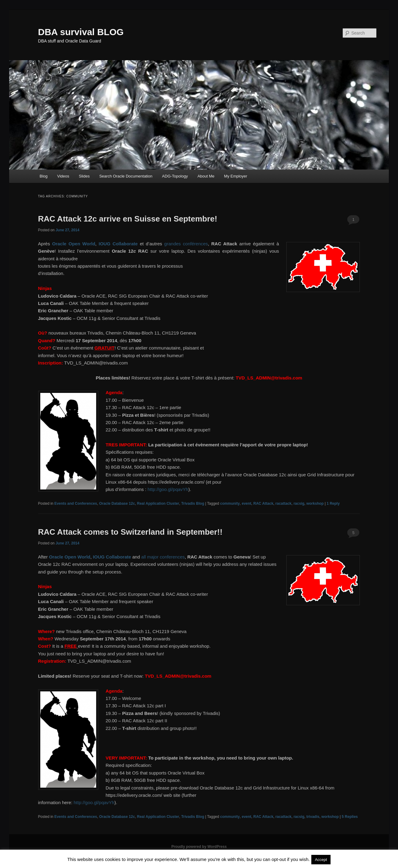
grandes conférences (186, 244)
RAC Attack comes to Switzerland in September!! (130, 532)
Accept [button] (321, 860)
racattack (283, 504)
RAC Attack (263, 504)
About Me (206, 176)
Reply (333, 504)
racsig (299, 504)
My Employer (236, 176)
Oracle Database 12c (117, 504)
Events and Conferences (76, 504)
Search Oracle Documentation (126, 176)
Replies (350, 817)
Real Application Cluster (158, 504)
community (230, 504)
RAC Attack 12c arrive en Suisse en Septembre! (128, 219)
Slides (84, 176)
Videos (63, 176)
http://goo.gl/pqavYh (168, 489)
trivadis (313, 817)
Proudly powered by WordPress (199, 847)
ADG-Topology (175, 176)
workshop (315, 504)
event (246, 504)
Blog (44, 176)
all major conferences (163, 557)
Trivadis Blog (193, 504)
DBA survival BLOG (81, 32)
